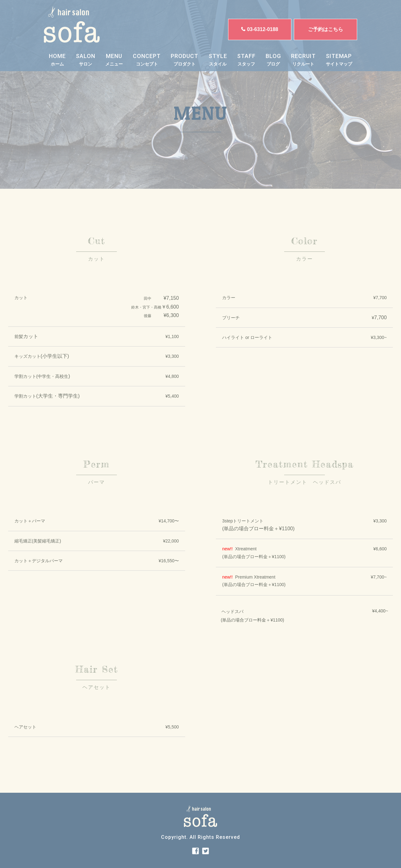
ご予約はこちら (325, 29)
